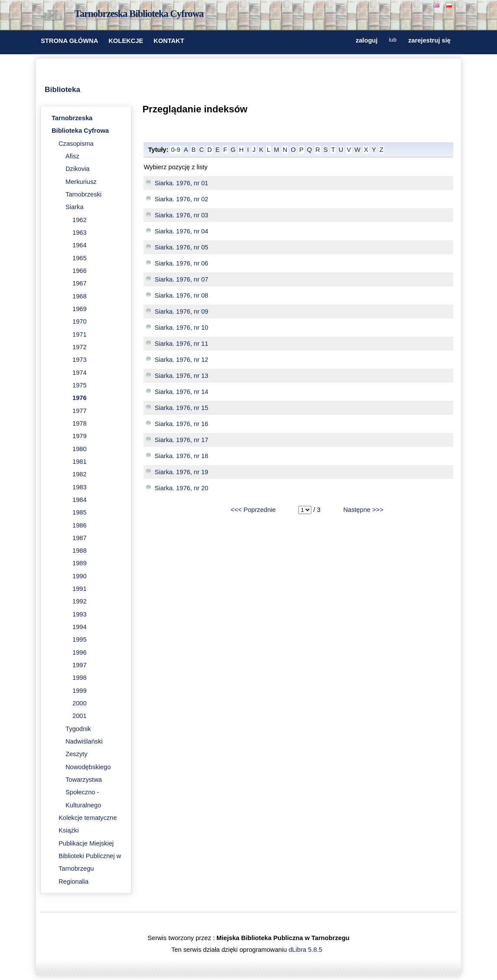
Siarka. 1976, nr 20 (181, 488)
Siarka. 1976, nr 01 (181, 183)
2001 (80, 716)
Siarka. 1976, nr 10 (181, 328)
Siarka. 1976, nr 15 (181, 408)
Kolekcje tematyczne (88, 818)
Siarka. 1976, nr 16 (181, 424)
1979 (80, 436)
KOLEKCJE (126, 41)
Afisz (72, 156)
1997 (80, 665)
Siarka (75, 207)
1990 (80, 576)
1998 (80, 678)
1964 (80, 245)
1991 (80, 589)
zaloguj (366, 40)
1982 (80, 474)
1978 (80, 423)
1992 (80, 601)
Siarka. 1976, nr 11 (181, 344)
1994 (80, 627)
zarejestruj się (429, 40)
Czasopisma (76, 144)
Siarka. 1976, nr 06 (181, 263)
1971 (80, 334)
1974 (80, 373)
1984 (80, 500)
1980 (80, 449)
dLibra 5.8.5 (306, 950)
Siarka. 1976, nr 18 (181, 456)
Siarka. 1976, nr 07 (181, 279)
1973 (80, 360)
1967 (80, 283)
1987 (80, 538)
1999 (80, 691)
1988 (80, 551)
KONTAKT (169, 41)
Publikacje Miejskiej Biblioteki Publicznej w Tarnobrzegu (90, 856)
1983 (80, 487)
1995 (80, 639)
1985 (80, 512)
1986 (80, 525)
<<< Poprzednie (253, 510)
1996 (80, 652)
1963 (80, 233)
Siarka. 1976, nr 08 (181, 295)
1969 (80, 309)
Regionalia (74, 882)
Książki (69, 830)
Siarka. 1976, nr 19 (181, 472)
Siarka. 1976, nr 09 (181, 311)
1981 (80, 462)
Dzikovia (77, 169)
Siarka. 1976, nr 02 (181, 199)
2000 (80, 703)
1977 (80, 411)
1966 (80, 271)
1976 (80, 398)
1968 (80, 296)
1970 (80, 321)
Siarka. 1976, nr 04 (181, 231)
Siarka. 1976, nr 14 (181, 392)
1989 (80, 563)
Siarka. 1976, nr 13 (181, 376)
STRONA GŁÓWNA (69, 41)
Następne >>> (363, 510)
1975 (80, 385)
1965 (80, 258)
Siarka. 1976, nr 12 (181, 360)
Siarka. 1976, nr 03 (181, 215)
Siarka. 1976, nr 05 (181, 247)
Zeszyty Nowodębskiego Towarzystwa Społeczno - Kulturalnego (88, 779)
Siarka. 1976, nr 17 (181, 440)
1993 (80, 614)
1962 (80, 220)
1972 (80, 347)
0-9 (175, 150)
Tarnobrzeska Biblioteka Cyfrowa (139, 14)
